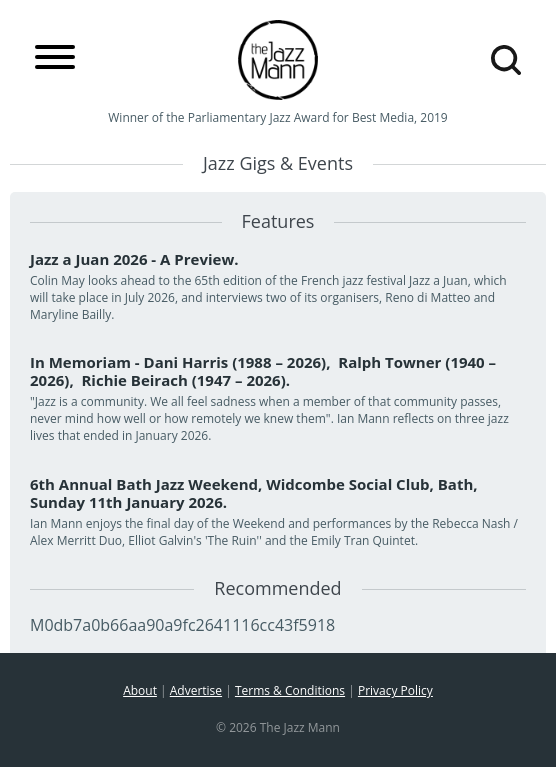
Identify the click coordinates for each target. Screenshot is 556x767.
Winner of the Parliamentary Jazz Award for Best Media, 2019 (277, 117)
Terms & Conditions (290, 690)
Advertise (196, 690)
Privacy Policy (395, 690)
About (140, 690)
